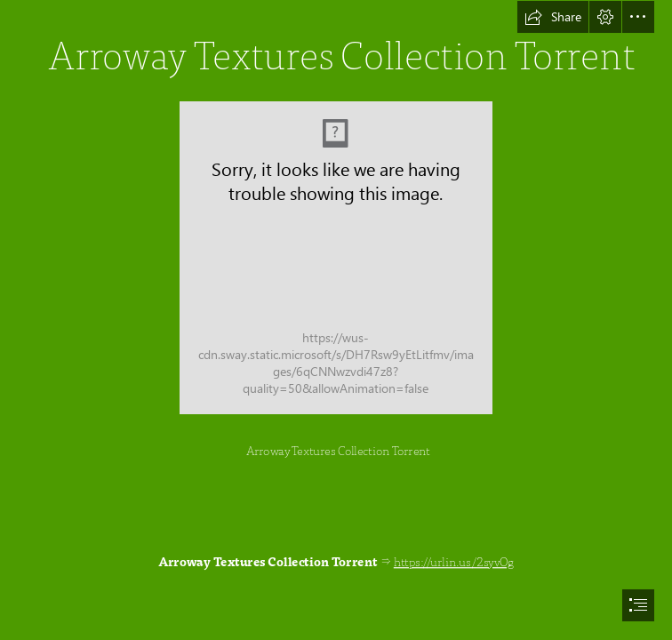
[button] (553, 17)
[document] (336, 320)
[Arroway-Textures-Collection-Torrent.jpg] (336, 258)
